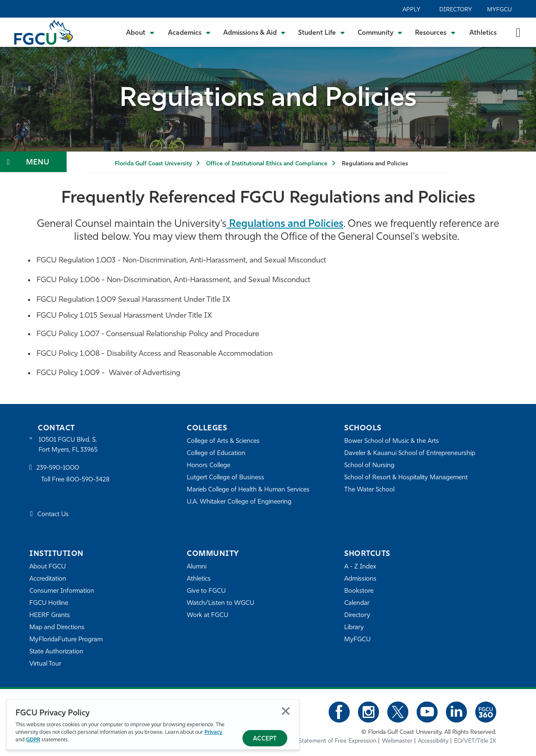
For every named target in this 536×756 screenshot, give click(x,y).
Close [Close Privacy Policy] (286, 711)
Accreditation (48, 579)
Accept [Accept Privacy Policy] (265, 739)
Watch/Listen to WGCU (220, 603)
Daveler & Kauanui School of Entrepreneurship (410, 454)
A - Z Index (360, 567)
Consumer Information (62, 591)
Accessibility (433, 741)
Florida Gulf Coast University (153, 164)
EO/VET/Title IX (475, 741)
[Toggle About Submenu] (141, 32)
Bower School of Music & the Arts (392, 441)
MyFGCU (499, 10)
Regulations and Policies (285, 224)
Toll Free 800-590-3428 (75, 480)
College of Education (216, 454)
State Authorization (56, 652)
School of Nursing (369, 466)
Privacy (213, 732)
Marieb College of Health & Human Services (248, 490)
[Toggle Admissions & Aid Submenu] (255, 32)
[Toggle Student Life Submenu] (322, 32)
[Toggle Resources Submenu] (435, 32)
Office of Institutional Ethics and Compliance (267, 164)
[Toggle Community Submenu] (380, 32)
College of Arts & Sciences (223, 441)
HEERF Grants (50, 616)
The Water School (369, 490)
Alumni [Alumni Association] (197, 567)
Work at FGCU (207, 616)
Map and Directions (57, 628)
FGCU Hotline (49, 603)
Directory (456, 10)
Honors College (209, 466)
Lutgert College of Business (225, 478)
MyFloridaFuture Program (66, 640)
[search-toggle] (518, 32)
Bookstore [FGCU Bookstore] (359, 591)
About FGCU (48, 567)
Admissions (360, 579)
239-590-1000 (58, 468)
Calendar (357, 603)
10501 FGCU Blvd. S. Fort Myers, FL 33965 (68, 445)
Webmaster (397, 741)
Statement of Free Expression (338, 741)
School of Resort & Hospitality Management (406, 478)
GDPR (33, 740)
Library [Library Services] (354, 628)
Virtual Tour (45, 664)
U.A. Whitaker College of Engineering (239, 502)
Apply (411, 10)
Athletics (483, 33)
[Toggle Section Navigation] (33, 162)
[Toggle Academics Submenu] (189, 32)
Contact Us (53, 515)
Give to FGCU (206, 591)
